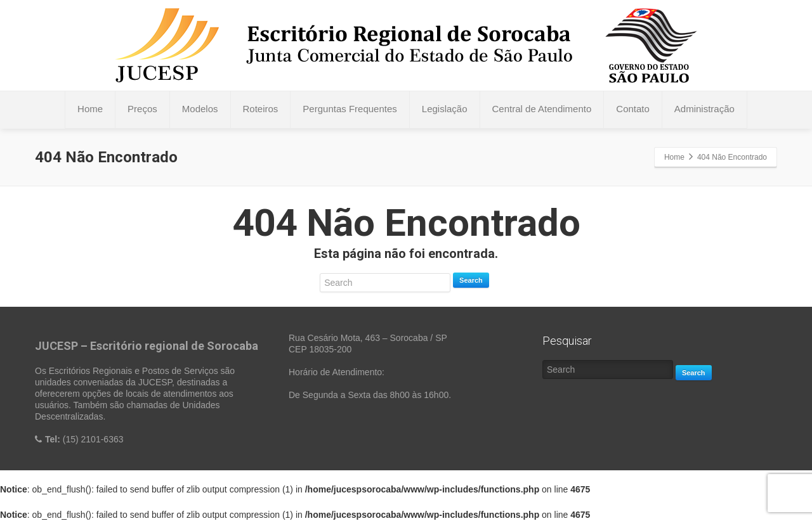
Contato (633, 109)
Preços (142, 109)
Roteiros (261, 109)
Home (90, 109)
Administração (704, 109)
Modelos (200, 109)
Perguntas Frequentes (350, 109)
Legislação (445, 109)
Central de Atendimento (542, 109)
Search (471, 280)
